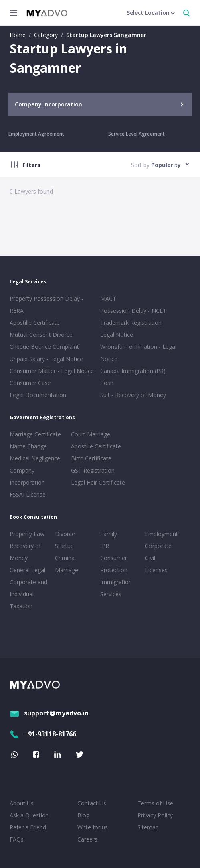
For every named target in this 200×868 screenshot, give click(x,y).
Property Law (27, 534)
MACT (108, 299)
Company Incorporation (27, 476)
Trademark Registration (131, 323)
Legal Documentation (38, 395)
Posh (107, 383)
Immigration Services (116, 588)
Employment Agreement (36, 134)
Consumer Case (30, 383)
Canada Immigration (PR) (133, 371)
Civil (150, 558)
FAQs (17, 839)
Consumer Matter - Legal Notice (52, 371)
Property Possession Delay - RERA (46, 305)
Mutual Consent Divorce (41, 335)
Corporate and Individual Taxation (28, 594)
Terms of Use (155, 803)
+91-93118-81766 (43, 734)
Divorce (65, 534)
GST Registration (93, 470)
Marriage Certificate (35, 434)
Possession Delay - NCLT (133, 311)
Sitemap (148, 827)
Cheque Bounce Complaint (44, 347)
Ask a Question (29, 815)
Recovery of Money (25, 552)
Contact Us (92, 803)
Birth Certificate (91, 458)
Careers (87, 839)
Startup (64, 546)
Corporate (158, 546)
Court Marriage (91, 434)
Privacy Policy (155, 815)
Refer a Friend (28, 827)
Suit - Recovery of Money (133, 395)
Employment (162, 534)
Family (109, 534)
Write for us (93, 827)
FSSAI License (28, 494)
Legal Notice (117, 335)
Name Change (28, 446)
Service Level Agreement (136, 134)
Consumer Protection (114, 564)
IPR (105, 546)
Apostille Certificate (35, 323)
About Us (22, 803)
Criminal (65, 558)
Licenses (156, 570)
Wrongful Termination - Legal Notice (138, 353)
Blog (83, 815)
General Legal (27, 570)
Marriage (67, 570)
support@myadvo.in (49, 713)
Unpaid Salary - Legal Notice (46, 359)
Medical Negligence (35, 458)
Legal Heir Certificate (98, 482)
